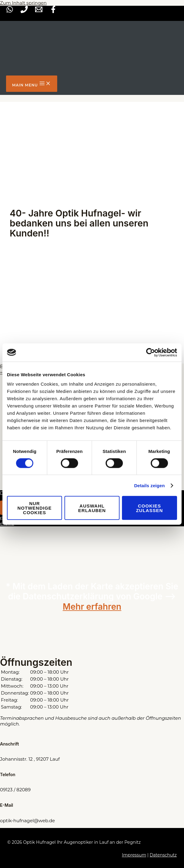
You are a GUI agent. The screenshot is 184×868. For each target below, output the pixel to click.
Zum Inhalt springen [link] (23, 3)
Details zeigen (149, 485)
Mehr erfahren (92, 607)
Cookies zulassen (149, 508)
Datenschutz (163, 855)
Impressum (134, 855)
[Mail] (39, 11)
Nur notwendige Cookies (35, 508)
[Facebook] (53, 11)
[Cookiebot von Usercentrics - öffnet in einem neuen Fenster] (151, 352)
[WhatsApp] (10, 11)
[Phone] (24, 11)
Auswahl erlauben (92, 508)
